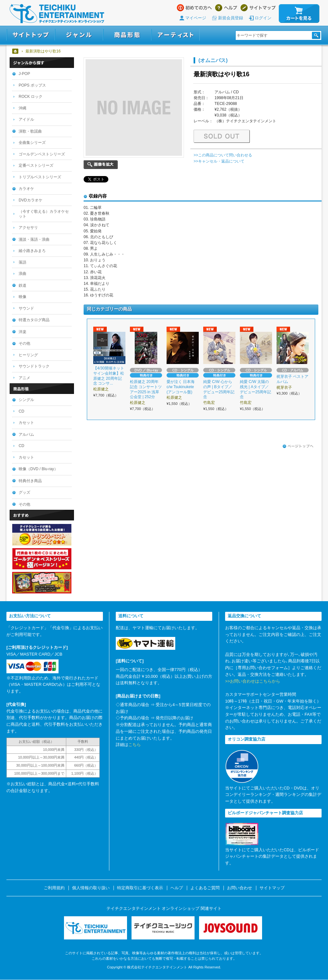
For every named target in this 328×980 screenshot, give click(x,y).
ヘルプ (226, 8)
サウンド (26, 308)
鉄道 (23, 285)
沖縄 (23, 108)
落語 (23, 262)
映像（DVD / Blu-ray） (38, 469)
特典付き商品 (30, 481)
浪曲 (23, 274)
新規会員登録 (231, 18)
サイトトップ (31, 35)
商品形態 (127, 35)
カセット (26, 423)
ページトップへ (298, 446)
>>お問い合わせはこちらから (253, 681)
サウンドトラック (34, 366)
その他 (24, 343)
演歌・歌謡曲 (30, 131)
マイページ (196, 18)
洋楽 (23, 332)
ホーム (16, 51)
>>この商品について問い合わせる (223, 155)
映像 (23, 297)
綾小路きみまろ (32, 251)
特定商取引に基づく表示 (140, 888)
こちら (135, 745)
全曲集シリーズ (32, 143)
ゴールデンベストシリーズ (42, 154)
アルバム (26, 434)
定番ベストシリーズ (36, 165)
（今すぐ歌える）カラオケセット (44, 214)
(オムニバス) (213, 60)
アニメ (24, 378)
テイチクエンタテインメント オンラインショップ (57, 14)
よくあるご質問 (205, 888)
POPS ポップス (32, 85)
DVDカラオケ (31, 200)
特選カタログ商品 (34, 320)
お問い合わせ (240, 888)
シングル (26, 400)
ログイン (263, 18)
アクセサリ (28, 228)
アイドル (26, 119)
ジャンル (79, 35)
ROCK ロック (31, 97)
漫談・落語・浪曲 (34, 239)
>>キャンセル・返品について (219, 161)
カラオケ (26, 189)
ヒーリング (28, 355)
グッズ (24, 492)
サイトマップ (258, 8)
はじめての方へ (194, 8)
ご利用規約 (54, 888)
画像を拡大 (101, 165)
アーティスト (176, 35)
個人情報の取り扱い (91, 888)
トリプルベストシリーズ (40, 177)
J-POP (24, 74)
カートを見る (299, 14)
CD (21, 411)
